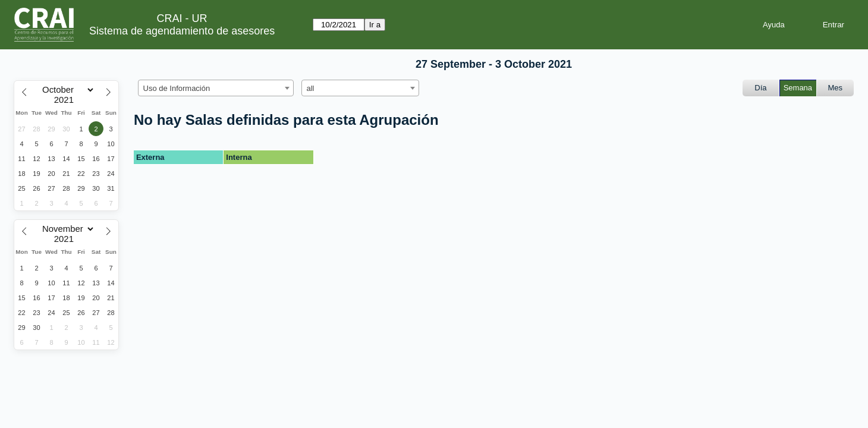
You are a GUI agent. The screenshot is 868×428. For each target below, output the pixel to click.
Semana (798, 88)
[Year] (67, 100)
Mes (836, 88)
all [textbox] (311, 88)
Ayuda (774, 25)
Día (760, 88)
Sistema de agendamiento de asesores (182, 31)
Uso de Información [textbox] (177, 88)
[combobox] (216, 88)
